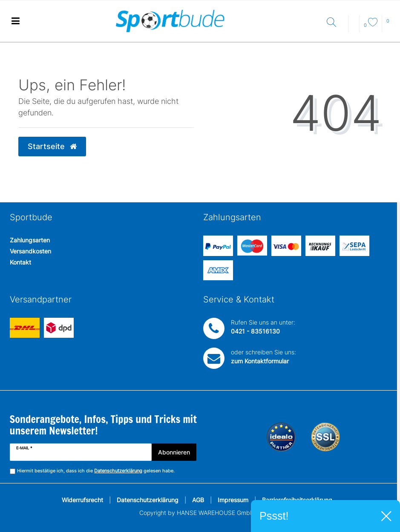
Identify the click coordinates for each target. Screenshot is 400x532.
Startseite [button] (52, 146)
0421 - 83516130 (255, 331)
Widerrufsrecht (82, 500)
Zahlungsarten (30, 240)
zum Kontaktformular (260, 361)
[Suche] (335, 23)
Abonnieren (174, 452)
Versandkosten (30, 251)
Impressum (233, 500)
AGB (198, 500)
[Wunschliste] (371, 25)
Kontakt (20, 262)
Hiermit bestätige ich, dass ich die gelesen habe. (96, 471)
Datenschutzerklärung (148, 500)
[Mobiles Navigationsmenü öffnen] (15, 21)
